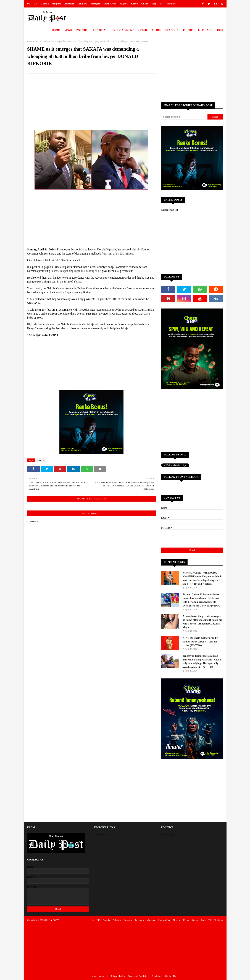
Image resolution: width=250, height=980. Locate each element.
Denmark (82, 4)
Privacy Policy (118, 976)
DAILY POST (52, 920)
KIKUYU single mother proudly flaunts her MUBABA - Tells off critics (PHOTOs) (200, 642)
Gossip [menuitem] (143, 30)
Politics (38, 41)
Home (30, 41)
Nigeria (124, 4)
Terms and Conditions (139, 976)
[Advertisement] (92, 102)
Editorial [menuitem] (100, 30)
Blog (154, 4)
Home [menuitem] (56, 30)
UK (36, 4)
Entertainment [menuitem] (123, 30)
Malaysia (95, 4)
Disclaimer (157, 976)
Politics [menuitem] (82, 30)
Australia (69, 4)
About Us (104, 976)
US (29, 4)
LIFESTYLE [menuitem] (205, 30)
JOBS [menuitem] (220, 30)
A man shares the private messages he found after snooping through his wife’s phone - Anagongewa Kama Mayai (202, 622)
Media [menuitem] (156, 30)
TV (162, 4)
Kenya (134, 4)
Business (171, 4)
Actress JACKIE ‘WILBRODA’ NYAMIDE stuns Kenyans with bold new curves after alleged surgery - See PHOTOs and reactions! (202, 578)
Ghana (145, 4)
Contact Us (170, 976)
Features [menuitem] (172, 30)
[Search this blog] (184, 117)
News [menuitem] (68, 30)
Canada (45, 4)
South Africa (110, 4)
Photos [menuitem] (188, 30)
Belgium (57, 4)
